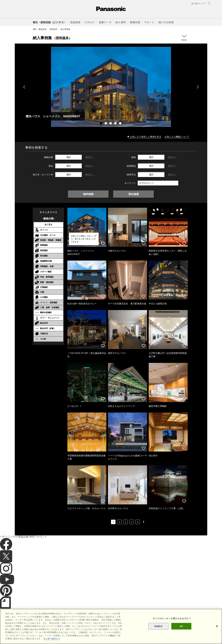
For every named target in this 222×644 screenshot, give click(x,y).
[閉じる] (217, 637)
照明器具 (53, 29)
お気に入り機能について (177, 137)
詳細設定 (159, 637)
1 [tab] (101, 124)
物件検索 (88, 194)
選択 (69, 157)
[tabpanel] (111, 87)
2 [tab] (106, 124)
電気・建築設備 (39, 29)
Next (198, 87)
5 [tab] (121, 124)
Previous (24, 87)
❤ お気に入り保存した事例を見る (144, 137)
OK (181, 637)
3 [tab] (111, 124)
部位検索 (134, 194)
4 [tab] (116, 124)
